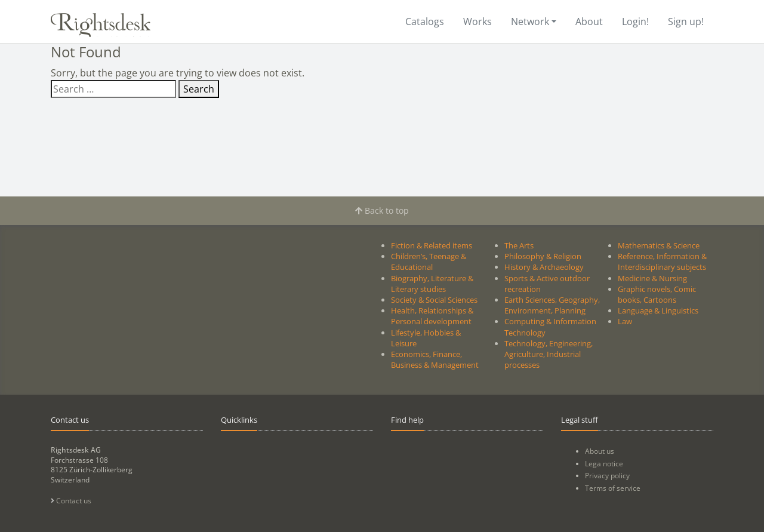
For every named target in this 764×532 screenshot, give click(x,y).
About (589, 21)
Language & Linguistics (658, 310)
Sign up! (686, 21)
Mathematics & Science (659, 245)
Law (625, 321)
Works (478, 21)
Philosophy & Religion (543, 256)
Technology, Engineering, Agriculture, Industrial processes (549, 354)
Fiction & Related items (432, 245)
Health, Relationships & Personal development (432, 316)
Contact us (71, 501)
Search (199, 89)
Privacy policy (607, 476)
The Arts (519, 245)
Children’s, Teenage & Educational (429, 262)
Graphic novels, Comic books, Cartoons (657, 294)
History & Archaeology (544, 267)
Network (530, 21)
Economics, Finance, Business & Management (435, 359)
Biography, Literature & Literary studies (432, 284)
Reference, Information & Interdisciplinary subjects (662, 262)
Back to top (382, 210)
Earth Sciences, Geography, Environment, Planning (552, 305)
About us (600, 451)
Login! (635, 21)
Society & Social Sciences (434, 300)
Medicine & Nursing (652, 278)
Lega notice (604, 464)
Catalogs (425, 21)
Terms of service (613, 488)
